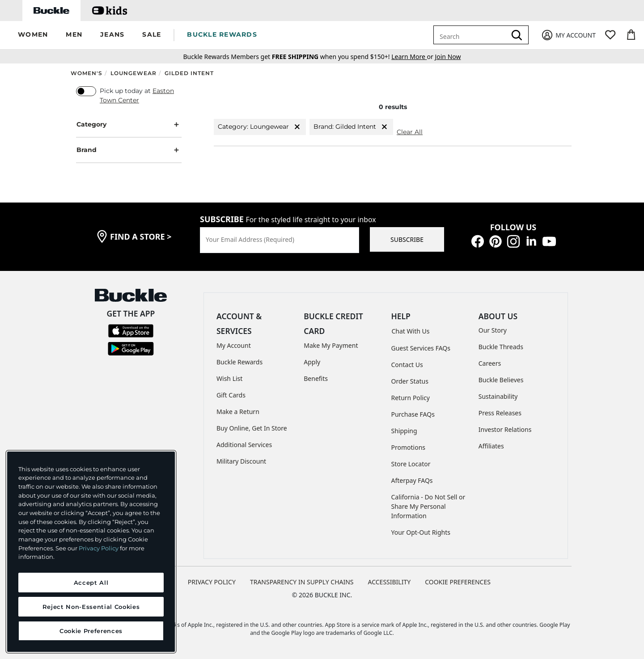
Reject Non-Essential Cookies (91, 607)
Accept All (91, 583)
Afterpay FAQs (412, 480)
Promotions (409, 447)
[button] (33, 35)
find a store (141, 237)
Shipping (404, 431)
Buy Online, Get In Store (252, 428)
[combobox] (471, 35)
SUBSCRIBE (407, 239)
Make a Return (238, 412)
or (413, 57)
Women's (87, 73)
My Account (234, 345)
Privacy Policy (99, 548)
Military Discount (241, 461)
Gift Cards (231, 395)
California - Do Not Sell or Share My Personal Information (428, 506)
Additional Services (244, 445)
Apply (312, 362)
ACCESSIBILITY (390, 582)
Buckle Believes (501, 380)
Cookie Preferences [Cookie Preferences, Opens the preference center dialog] (91, 631)
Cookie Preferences (458, 582)
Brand (129, 150)
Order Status (410, 381)
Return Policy (411, 398)
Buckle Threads (501, 347)
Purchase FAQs (413, 414)
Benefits (316, 378)
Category (129, 125)
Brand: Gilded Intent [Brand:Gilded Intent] (351, 127)
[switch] (86, 91)
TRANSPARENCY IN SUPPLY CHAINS (302, 582)
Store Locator (411, 464)
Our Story (493, 330)
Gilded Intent (189, 73)
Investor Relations (505, 429)
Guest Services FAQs (421, 348)
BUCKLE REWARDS (222, 34)
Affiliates (491, 446)
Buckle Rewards (239, 362)
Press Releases (500, 413)
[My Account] (568, 35)
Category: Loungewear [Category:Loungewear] (260, 127)
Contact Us (407, 365)
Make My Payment (331, 345)
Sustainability (498, 396)
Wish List (229, 378)
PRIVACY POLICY (212, 582)
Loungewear (133, 73)
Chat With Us (411, 331)
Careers (490, 363)
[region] (91, 552)
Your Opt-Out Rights (421, 532)
